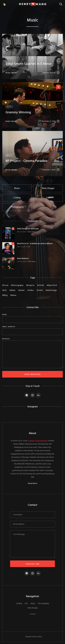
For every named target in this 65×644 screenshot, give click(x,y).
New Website (23, 259)
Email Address (9, 327)
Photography (44, 604)
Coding (19, 604)
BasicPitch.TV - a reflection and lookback (35, 244)
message (6, 339)
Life (29, 247)
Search (62, 3)
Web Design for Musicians (28, 229)
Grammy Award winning (38, 441)
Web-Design (32, 232)
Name (5, 315)
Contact (32, 614)
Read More (33, 484)
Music (33, 604)
